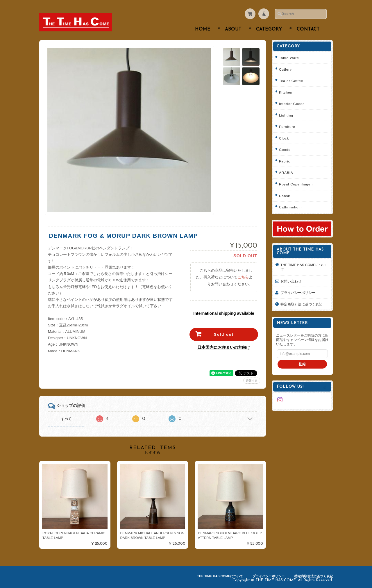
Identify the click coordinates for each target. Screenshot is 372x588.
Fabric (285, 161)
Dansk (285, 196)
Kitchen (286, 92)
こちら (243, 277)
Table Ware (289, 58)
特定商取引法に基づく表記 (301, 304)
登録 (302, 364)
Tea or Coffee (291, 81)
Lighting (286, 115)
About (233, 30)
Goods (285, 150)
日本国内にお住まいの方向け (224, 347)
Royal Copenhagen (296, 184)
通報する (252, 381)
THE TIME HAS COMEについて (303, 267)
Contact (308, 30)
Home (203, 30)
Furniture (287, 127)
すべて (66, 419)
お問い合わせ (291, 281)
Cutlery (285, 69)
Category (269, 30)
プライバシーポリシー (298, 293)
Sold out (224, 334)
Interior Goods (292, 104)
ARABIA (286, 173)
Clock (284, 138)
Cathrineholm (291, 207)
